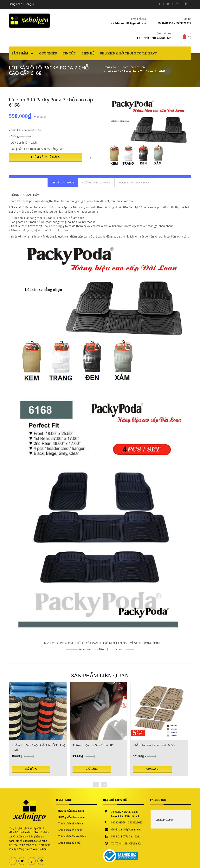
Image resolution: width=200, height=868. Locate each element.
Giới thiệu (48, 53)
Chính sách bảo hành (70, 830)
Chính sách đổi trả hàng (72, 836)
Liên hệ (88, 53)
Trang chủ (109, 67)
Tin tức (69, 53)
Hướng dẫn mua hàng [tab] (96, 182)
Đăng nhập (16, 4)
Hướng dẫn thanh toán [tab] (134, 182)
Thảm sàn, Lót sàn (132, 67)
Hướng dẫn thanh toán (71, 817)
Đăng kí (29, 4)
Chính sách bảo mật (70, 843)
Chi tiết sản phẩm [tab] (63, 182)
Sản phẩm (23, 53)
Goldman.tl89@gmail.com (129, 23)
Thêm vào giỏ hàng (45, 157)
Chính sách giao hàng (70, 823)
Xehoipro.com (165, 820)
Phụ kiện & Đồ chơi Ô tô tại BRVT (128, 53)
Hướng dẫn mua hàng (71, 811)
